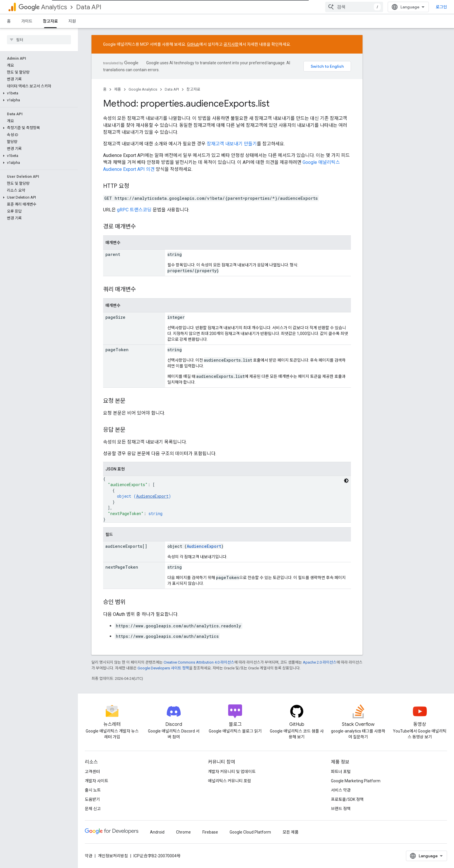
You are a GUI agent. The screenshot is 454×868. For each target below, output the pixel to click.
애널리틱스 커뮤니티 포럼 (229, 781)
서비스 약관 (341, 790)
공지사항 (231, 44)
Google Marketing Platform (356, 781)
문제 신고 (93, 809)
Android (157, 832)
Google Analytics (143, 89)
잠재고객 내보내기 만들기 (232, 144)
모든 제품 (291, 832)
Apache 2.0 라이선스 (320, 662)
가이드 (27, 21)
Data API (89, 7)
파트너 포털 (341, 772)
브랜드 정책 (341, 809)
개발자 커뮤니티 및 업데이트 (232, 772)
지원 (72, 21)
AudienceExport (152, 496)
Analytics (43, 7)
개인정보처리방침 (113, 856)
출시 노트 (93, 790)
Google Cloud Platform (250, 832)
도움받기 (92, 799)
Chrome (183, 832)
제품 (118, 89)
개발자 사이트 (97, 781)
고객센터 (92, 772)
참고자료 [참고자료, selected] (50, 21)
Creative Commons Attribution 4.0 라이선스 (199, 662)
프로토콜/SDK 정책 (347, 799)
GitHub (193, 44)
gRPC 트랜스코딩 (134, 210)
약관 (89, 856)
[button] (38, 93)
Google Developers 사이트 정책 (163, 668)
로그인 (441, 7)
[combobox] (354, 7)
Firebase (210, 832)
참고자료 (193, 89)
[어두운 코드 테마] (346, 481)
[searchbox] (39, 40)
